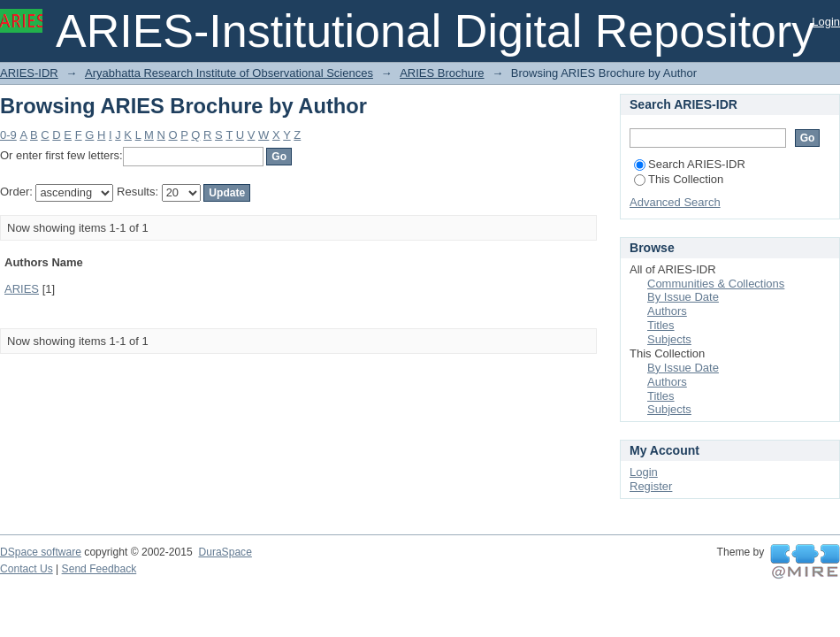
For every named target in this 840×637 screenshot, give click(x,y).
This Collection (679, 179)
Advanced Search (675, 202)
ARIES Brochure (442, 73)
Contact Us (27, 569)
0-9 (8, 135)
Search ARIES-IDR (690, 164)
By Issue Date (683, 297)
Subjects (669, 339)
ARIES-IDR (29, 73)
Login (826, 22)
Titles (661, 325)
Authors (667, 311)
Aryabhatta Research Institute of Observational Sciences (229, 73)
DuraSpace (225, 552)
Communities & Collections (716, 284)
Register (651, 486)
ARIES (22, 289)
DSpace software (41, 552)
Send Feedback (99, 569)
